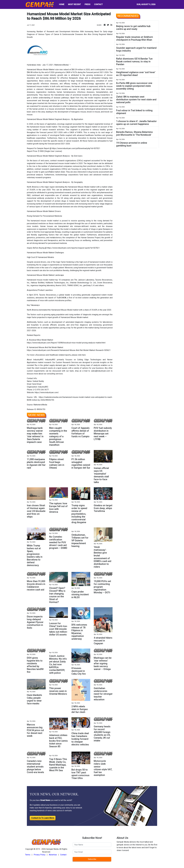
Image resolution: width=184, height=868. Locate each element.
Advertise (53, 855)
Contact (63, 855)
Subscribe (92, 859)
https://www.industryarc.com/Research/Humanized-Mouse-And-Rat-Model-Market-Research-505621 (69, 350)
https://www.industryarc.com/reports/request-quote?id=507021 (73, 248)
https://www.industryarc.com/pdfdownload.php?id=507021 (76, 148)
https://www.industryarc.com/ (47, 392)
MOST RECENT (74, 4)
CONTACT (98, 4)
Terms (28, 855)
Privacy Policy (40, 855)
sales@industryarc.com (101, 371)
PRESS (87, 4)
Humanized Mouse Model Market (41, 70)
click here (82, 355)
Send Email (37, 384)
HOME (62, 4)
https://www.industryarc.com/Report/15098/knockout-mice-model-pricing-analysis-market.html (66, 343)
